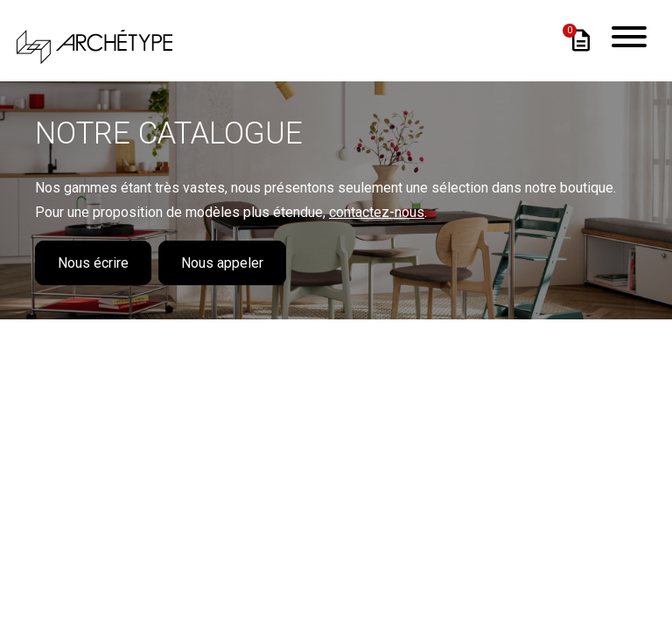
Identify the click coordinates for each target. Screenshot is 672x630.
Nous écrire (93, 263)
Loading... (336, 429)
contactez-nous (377, 212)
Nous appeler (222, 263)
